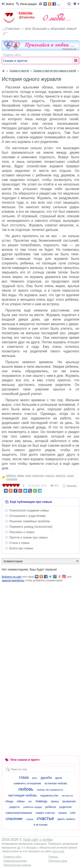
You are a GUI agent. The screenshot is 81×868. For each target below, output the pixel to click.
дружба (46, 778)
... (52, 4)
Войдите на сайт (12, 577)
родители (38, 476)
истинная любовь (56, 783)
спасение (12, 479)
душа (59, 778)
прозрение (69, 801)
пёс (30, 801)
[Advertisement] (40, 623)
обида (9, 801)
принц (55, 801)
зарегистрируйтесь (13, 580)
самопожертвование (19, 813)
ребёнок (11, 476)
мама (21, 476)
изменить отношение (28, 783)
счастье (50, 476)
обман (21, 801)
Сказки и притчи (15, 61)
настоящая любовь (22, 795)
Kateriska (26, 13)
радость (61, 476)
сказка (63, 813)
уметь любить (66, 819)
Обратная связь (58, 861)
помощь (41, 801)
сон (73, 813)
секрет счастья (45, 813)
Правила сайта (12, 857)
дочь (35, 778)
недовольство (49, 795)
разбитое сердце (33, 807)
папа (28, 476)
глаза (70, 476)
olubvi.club (58, 851)
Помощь (53, 857)
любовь (26, 789)
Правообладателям (15, 861)
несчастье (67, 796)
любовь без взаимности (50, 790)
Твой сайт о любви (38, 840)
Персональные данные (17, 865)
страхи (30, 819)
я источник (40, 825)
